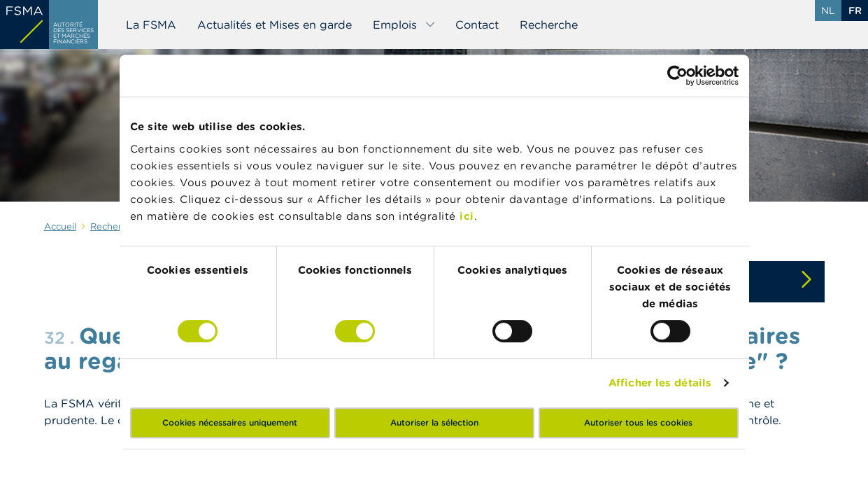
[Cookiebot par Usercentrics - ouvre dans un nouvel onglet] (677, 76)
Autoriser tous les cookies (638, 422)
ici (467, 216)
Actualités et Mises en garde (275, 24)
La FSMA (151, 24)
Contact (477, 24)
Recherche (549, 24)
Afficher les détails (660, 383)
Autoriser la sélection (434, 422)
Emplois (404, 24)
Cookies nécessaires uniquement (230, 422)
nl (828, 10)
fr (855, 10)
